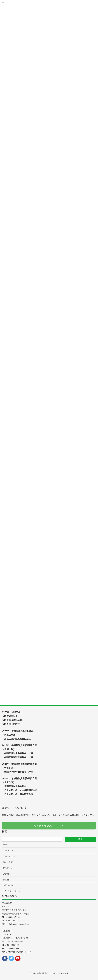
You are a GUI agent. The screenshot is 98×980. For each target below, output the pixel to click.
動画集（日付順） (11, 868)
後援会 (6, 880)
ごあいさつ (8, 850)
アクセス (7, 874)
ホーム (6, 845)
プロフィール (9, 856)
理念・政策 (8, 862)
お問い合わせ (9, 885)
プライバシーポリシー (13, 891)
